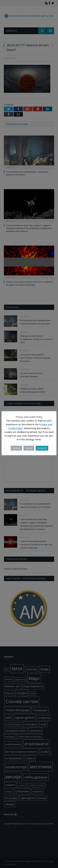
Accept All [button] (42, 448)
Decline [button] (29, 448)
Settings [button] (16, 448)
